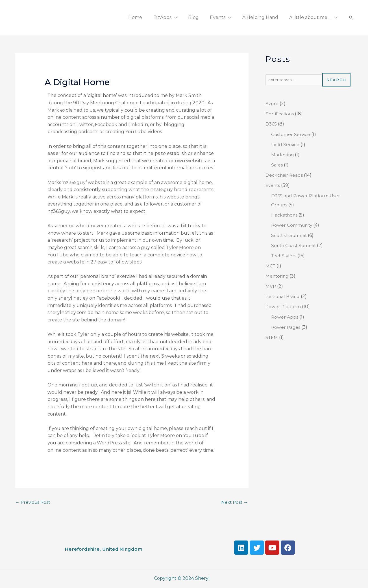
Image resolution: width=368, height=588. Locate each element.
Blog (201, 17)
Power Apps (285, 317)
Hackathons (285, 215)
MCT (271, 266)
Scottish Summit (290, 235)
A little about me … (312, 17)
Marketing (283, 155)
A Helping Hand (263, 17)
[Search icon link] (351, 18)
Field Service (285, 145)
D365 (271, 124)
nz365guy (74, 182)
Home (147, 17)
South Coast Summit (295, 246)
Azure (272, 104)
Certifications (280, 114)
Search (336, 80)
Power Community (292, 225)
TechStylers (284, 256)
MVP (271, 286)
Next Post (234, 502)
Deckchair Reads (284, 175)
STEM (272, 337)
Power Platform (284, 307)
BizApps (172, 17)
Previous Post (34, 502)
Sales (277, 165)
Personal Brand (283, 296)
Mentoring (277, 276)
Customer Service (291, 134)
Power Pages (286, 327)
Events (223, 17)
